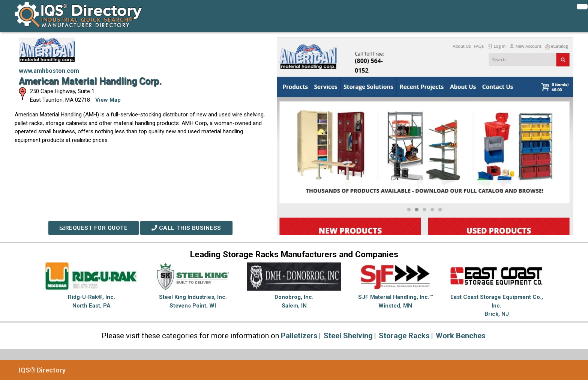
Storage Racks (404, 336)
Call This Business (186, 228)
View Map (108, 100)
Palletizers (299, 336)
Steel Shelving (348, 336)
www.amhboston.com (49, 71)
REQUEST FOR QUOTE (94, 228)
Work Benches (461, 336)
